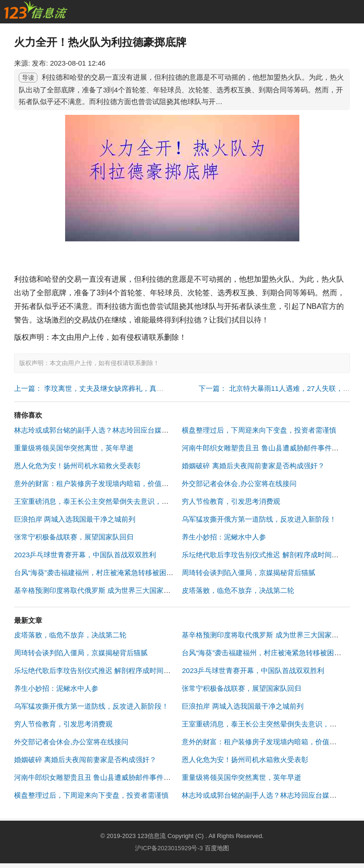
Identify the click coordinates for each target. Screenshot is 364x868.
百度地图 (217, 848)
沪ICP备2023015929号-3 (169, 848)
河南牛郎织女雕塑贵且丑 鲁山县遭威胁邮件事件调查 (264, 448)
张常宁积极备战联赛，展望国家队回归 (74, 537)
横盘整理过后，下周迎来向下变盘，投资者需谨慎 (259, 430)
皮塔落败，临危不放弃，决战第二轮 (238, 590)
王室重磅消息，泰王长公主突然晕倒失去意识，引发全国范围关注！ (119, 501)
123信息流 (152, 836)
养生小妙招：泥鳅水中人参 (224, 537)
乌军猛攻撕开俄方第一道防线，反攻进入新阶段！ (259, 519)
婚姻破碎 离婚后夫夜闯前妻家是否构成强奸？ (253, 466)
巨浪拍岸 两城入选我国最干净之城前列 (75, 519)
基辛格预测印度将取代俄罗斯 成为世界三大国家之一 (96, 590)
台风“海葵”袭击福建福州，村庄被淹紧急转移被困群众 (97, 572)
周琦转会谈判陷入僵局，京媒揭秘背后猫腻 (249, 572)
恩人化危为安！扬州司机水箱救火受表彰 (77, 466)
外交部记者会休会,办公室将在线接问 (239, 483)
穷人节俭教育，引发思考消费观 (231, 501)
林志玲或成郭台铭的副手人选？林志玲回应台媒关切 (95, 430)
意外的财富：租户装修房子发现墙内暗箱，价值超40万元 (102, 483)
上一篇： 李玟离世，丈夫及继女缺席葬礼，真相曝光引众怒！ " (112, 388)
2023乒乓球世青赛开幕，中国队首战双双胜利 (85, 555)
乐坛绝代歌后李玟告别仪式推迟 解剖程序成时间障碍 (264, 555)
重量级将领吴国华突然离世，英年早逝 (74, 448)
